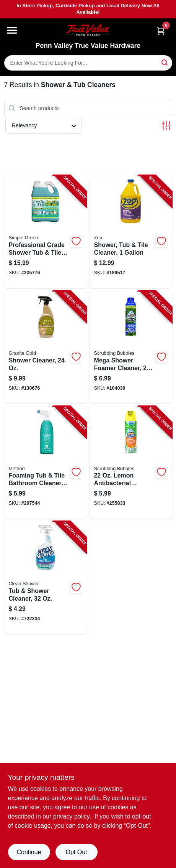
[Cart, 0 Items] (161, 31)
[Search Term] (88, 63)
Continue (29, 852)
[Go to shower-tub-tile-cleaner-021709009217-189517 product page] (131, 232)
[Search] (165, 62)
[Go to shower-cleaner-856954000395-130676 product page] (46, 347)
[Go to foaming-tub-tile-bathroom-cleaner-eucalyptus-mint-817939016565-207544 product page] (46, 463)
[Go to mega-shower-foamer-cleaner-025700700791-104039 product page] (131, 347)
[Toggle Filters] (166, 126)
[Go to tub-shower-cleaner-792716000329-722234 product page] (46, 578)
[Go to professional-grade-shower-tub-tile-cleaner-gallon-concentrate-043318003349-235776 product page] (46, 232)
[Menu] (12, 30)
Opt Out (76, 852)
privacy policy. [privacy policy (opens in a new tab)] (72, 816)
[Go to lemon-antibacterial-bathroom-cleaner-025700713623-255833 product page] (131, 463)
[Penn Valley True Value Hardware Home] (88, 30)
